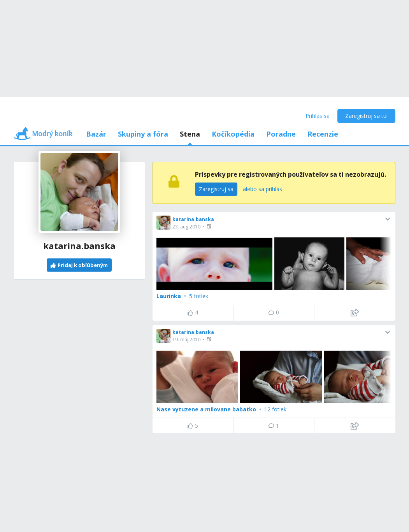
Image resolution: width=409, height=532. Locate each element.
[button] (210, 226)
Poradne (281, 134)
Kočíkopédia (233, 134)
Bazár (96, 134)
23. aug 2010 (186, 227)
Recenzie (323, 134)
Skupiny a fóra (143, 134)
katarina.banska (193, 219)
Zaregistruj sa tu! (366, 116)
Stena (190, 134)
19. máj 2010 (186, 340)
